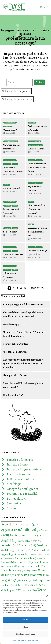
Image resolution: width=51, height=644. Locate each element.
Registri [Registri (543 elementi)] (10, 580)
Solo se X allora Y (11, 232)
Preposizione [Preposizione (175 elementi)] (18, 575)
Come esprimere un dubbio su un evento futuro (37, 168)
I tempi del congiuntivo (16, 344)
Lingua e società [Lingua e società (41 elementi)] (38, 562)
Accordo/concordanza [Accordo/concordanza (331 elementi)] (19, 524)
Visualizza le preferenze (26, 634)
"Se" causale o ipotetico (15, 352)
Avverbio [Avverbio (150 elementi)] (10, 545)
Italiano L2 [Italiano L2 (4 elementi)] (41, 559)
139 (41, 288)
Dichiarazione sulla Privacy (29, 640)
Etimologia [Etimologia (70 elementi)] (23, 554)
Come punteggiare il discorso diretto (23, 304)
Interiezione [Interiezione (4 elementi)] (9, 559)
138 (37, 288)
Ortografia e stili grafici (11, 141)
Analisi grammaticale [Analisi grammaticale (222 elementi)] (27, 535)
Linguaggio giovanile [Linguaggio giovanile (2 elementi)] (8, 566)
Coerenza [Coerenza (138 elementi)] (27, 545)
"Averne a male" (10, 130)
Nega (26, 627)
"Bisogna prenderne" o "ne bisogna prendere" (37, 209)
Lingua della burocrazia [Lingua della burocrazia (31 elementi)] (14, 562)
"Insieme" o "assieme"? (13, 254)
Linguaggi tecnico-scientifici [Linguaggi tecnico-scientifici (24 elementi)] (30, 566)
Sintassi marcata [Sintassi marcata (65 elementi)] (26, 585)
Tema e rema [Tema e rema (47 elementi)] (28, 590)
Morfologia (7, 126)
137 (33, 288)
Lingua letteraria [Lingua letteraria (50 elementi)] (12, 570)
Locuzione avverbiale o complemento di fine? (37, 232)
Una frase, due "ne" (13, 395)
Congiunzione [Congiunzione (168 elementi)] (19, 550)
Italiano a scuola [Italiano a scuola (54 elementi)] (25, 558)
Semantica (7, 164)
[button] (47, 596)
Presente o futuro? (12, 188)
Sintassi (15, 164)
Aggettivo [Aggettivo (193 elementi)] (11, 530)
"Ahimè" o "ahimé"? (36, 149)
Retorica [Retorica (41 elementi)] (26, 580)
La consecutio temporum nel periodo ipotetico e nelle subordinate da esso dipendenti (23, 364)
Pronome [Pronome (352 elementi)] (40, 575)
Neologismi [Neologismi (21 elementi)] (30, 571)
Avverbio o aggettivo (14, 324)
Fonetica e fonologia (34, 141)
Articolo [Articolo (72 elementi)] (35, 541)
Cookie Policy (16, 640)
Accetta (26, 620)
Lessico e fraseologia (10, 123)
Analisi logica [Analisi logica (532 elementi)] (15, 541)
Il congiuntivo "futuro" (15, 375)
